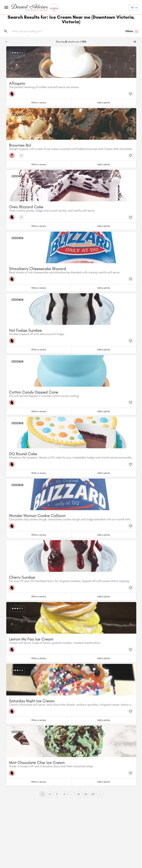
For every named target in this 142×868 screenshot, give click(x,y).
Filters (132, 31)
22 (86, 794)
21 (79, 794)
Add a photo (104, 103)
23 (93, 794)
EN (132, 7)
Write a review (39, 103)
